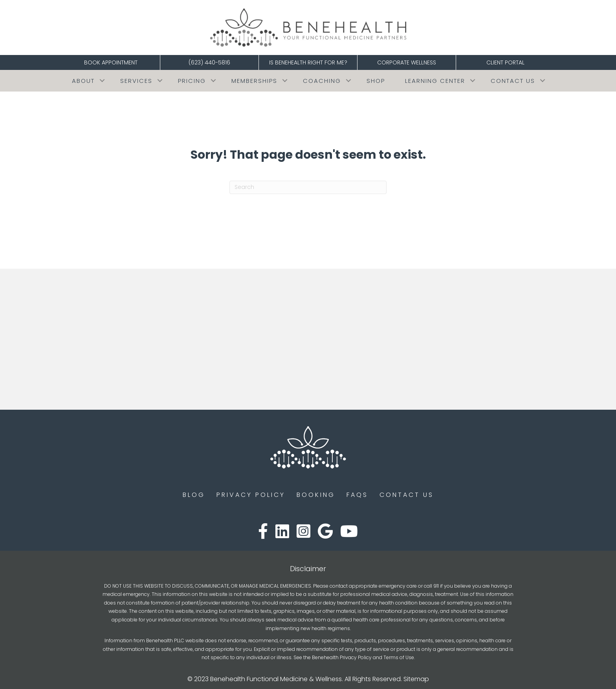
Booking (316, 495)
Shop (376, 81)
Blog (194, 495)
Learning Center (435, 81)
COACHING (322, 81)
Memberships (254, 81)
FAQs (357, 495)
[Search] (308, 187)
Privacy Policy (251, 495)
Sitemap (416, 679)
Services (136, 81)
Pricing (192, 81)
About (83, 81)
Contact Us (513, 81)
